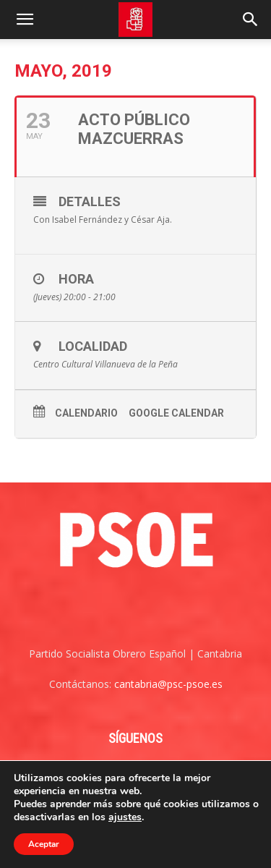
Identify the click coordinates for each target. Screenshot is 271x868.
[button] (25, 20)
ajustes (125, 817)
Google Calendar (176, 413)
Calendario (86, 413)
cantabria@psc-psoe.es (168, 684)
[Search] (251, 20)
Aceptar (44, 844)
